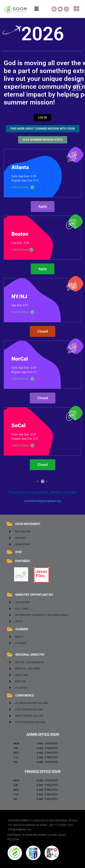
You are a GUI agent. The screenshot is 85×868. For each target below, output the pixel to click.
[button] (36, 9)
